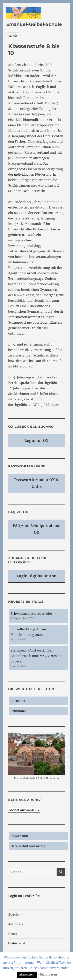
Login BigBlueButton (36, 576)
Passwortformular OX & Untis (36, 483)
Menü (13, 36)
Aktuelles (18, 701)
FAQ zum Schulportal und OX (37, 529)
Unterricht (17, 943)
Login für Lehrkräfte (24, 896)
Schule (14, 915)
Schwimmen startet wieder (31, 614)
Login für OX (36, 440)
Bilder (13, 934)
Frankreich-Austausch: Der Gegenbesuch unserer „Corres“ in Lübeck (36, 656)
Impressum (19, 836)
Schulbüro (18, 711)
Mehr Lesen (48, 974)
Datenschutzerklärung (28, 846)
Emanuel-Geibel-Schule (34, 24)
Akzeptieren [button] (27, 975)
